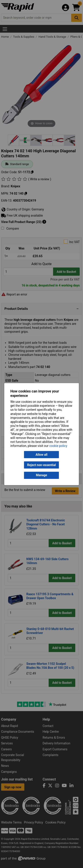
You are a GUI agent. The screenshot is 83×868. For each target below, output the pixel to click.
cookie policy (58, 446)
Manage (41, 475)
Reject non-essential (41, 465)
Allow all (41, 455)
